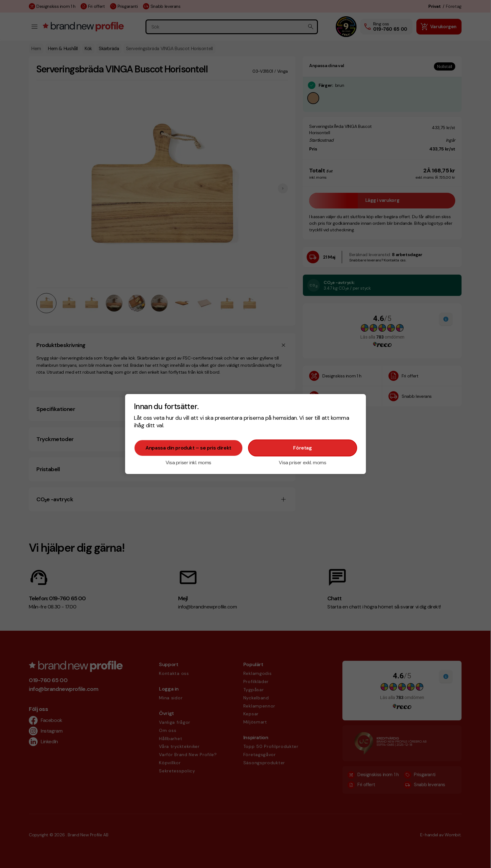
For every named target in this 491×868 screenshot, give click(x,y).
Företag (302, 448)
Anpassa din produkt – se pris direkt (188, 448)
